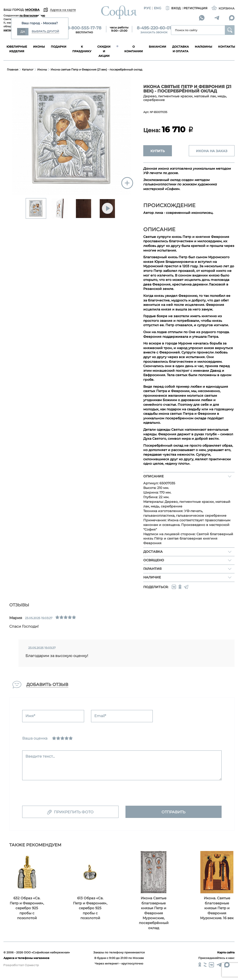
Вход (173, 8)
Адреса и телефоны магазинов (26, 958)
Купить (158, 151)
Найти (230, 30)
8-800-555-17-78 (84, 28)
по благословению (32, 15)
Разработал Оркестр (21, 965)
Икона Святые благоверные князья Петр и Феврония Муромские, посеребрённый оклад (154, 913)
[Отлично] (71, 738)
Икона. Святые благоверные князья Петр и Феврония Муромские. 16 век (217, 908)
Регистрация (195, 8)
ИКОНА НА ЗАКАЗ (212, 151)
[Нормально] (62, 738)
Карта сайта (226, 952)
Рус (147, 8)
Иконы (42, 69)
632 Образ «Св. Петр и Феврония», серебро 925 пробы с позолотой (27, 908)
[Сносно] (58, 738)
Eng (158, 8)
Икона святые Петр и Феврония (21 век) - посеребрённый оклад (96, 69)
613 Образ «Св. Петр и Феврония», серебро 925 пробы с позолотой (90, 908)
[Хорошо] (67, 738)
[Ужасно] (54, 738)
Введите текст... (40, 756)
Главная (13, 69)
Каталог (28, 69)
